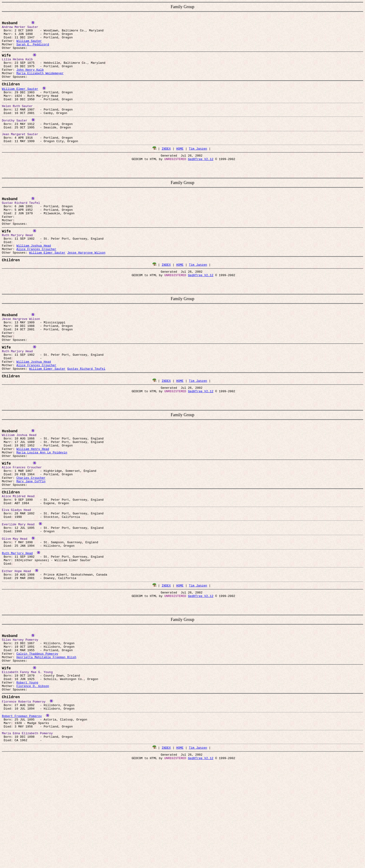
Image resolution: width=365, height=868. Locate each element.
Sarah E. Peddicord (33, 49)
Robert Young (27, 764)
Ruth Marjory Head (17, 620)
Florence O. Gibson (33, 768)
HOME (180, 168)
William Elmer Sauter (20, 100)
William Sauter (29, 45)
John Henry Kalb (30, 79)
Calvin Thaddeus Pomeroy (37, 730)
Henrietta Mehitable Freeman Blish (46, 734)
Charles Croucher (31, 535)
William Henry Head (33, 501)
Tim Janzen (198, 168)
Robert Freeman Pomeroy (22, 801)
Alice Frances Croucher (36, 280)
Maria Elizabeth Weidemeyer (40, 83)
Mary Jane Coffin (31, 539)
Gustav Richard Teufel (86, 414)
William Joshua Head (34, 276)
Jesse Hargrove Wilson (86, 284)
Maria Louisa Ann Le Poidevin (42, 505)
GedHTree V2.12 (201, 179)
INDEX (166, 168)
